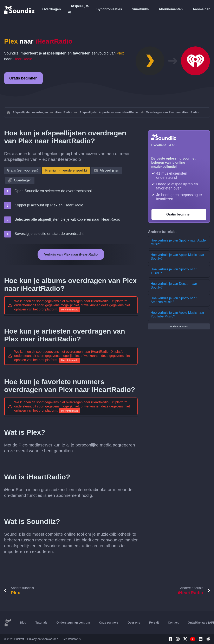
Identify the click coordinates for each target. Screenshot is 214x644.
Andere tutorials (179, 326)
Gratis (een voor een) (23, 170)
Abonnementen (171, 9)
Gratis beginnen (23, 78)
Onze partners (109, 623)
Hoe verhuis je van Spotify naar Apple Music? (178, 242)
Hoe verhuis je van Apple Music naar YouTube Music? (177, 314)
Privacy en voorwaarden (43, 639)
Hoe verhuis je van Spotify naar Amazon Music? (174, 300)
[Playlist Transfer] (20, 9)
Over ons (134, 623)
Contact (173, 623)
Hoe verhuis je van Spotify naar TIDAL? (174, 271)
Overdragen (52, 9)
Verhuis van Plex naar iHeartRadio (71, 254)
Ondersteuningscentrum (73, 623)
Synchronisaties (109, 9)
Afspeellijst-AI (79, 9)
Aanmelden (201, 9)
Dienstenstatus (71, 639)
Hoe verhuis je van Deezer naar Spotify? (174, 286)
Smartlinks (140, 9)
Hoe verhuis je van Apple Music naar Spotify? (177, 257)
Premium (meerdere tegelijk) (66, 170)
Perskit (154, 623)
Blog (23, 623)
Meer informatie (70, 310)
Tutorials (41, 623)
